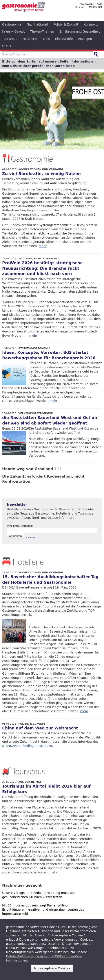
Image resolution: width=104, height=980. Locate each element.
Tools (46, 39)
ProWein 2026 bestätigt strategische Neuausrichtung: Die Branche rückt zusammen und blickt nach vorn (42, 268)
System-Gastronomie (34, 348)
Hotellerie (30, 39)
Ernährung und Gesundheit (79, 31)
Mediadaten (87, 4)
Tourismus (10, 39)
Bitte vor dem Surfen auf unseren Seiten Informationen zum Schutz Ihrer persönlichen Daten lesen (49, 64)
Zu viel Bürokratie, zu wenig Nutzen (41, 174)
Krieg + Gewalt (14, 31)
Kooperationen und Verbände (41, 169)
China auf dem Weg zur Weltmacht (40, 728)
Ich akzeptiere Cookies (52, 968)
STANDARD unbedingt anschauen (27, 746)
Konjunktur (92, 24)
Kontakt (80, 7)
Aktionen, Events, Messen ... (40, 259)
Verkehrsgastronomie (36, 413)
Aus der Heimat (30, 782)
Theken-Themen (42, 31)
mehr (43, 246)
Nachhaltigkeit (38, 24)
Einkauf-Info (64, 39)
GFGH (6, 46)
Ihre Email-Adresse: (20, 526)
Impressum (95, 7)
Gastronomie (12, 24)
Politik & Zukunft (66, 24)
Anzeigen (85, 39)
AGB (99, 4)
